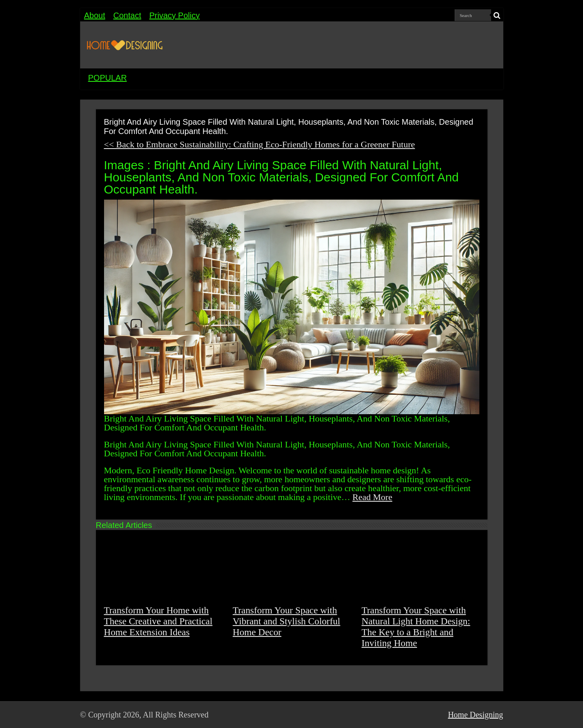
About (95, 15)
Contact (127, 15)
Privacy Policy (174, 15)
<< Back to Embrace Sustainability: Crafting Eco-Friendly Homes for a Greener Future (260, 144)
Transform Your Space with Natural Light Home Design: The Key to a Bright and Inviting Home (416, 627)
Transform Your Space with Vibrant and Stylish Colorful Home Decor (287, 621)
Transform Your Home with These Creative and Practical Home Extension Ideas (158, 621)
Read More (372, 497)
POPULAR (108, 78)
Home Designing (475, 715)
